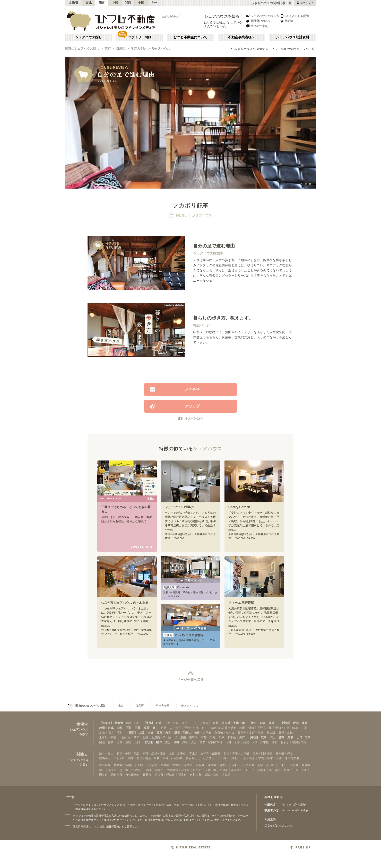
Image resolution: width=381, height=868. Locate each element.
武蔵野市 (172, 770)
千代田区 (211, 770)
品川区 (271, 765)
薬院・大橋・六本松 (256, 742)
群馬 (263, 723)
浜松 (251, 728)
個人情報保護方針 (111, 826)
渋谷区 (200, 765)
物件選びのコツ (258, 21)
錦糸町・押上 (284, 754)
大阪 (141, 733)
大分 (168, 742)
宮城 (159, 723)
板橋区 (130, 765)
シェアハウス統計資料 (292, 37)
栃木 (254, 723)
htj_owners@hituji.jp (295, 810)
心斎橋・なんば (224, 733)
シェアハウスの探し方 (262, 16)
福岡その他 (299, 742)
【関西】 (132, 733)
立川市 (224, 770)
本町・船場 (256, 733)
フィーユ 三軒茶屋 (241, 603)
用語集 (287, 21)
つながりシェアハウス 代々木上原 (125, 603)
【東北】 (149, 723)
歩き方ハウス (161, 49)
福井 (146, 728)
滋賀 (177, 733)
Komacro (176, 587)
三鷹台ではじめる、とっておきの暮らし (126, 509)
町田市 (250, 770)
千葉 (236, 723)
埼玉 (245, 723)
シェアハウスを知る (222, 16)
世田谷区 (105, 765)
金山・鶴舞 (209, 728)
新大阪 (271, 733)
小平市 (185, 770)
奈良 (168, 733)
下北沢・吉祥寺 (199, 754)
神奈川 (226, 723)
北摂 (145, 737)
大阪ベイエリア (129, 737)
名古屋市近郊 (228, 728)
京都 (150, 733)
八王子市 (301, 770)
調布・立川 (135, 758)
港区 (102, 770)
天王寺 (242, 733)
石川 (129, 728)
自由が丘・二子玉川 (112, 758)
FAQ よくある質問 (294, 16)
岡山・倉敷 (106, 742)
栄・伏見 (175, 728)
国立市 (103, 775)
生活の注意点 (257, 26)
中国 (141, 3)
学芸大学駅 (138, 49)
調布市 (159, 770)
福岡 (159, 742)
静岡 (102, 728)
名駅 (164, 728)
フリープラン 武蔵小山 (181, 507)
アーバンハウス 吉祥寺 (183, 635)
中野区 (177, 765)
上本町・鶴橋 (108, 737)
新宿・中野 (124, 754)
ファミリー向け (140, 37)
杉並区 (118, 765)
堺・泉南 (180, 737)
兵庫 (159, 733)
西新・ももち (280, 742)
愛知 (296, 723)
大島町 (226, 775)
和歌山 (187, 733)
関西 (128, 3)
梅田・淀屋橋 (203, 733)
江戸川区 (249, 765)
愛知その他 (282, 728)
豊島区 (165, 765)
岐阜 (111, 728)
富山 (155, 728)
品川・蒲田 (158, 754)
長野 (305, 723)
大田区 (141, 765)
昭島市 (171, 775)
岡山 (273, 737)
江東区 (283, 765)
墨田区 (124, 770)
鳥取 (290, 737)
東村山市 (195, 775)
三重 (138, 728)
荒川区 (294, 765)
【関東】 (205, 723)
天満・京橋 (286, 733)
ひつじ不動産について (190, 37)
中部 (115, 3)
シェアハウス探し (89, 37)
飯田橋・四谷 (221, 754)
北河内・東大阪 (161, 737)
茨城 (272, 723)
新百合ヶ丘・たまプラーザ (203, 758)
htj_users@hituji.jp (294, 804)
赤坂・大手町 (241, 754)
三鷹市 (148, 770)
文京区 (112, 770)
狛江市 (159, 775)
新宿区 (153, 765)
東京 (108, 49)
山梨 (120, 728)
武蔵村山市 (211, 775)
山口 (299, 737)
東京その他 (292, 758)
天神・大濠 (233, 742)
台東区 (235, 765)
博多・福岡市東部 (211, 742)
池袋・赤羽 (141, 754)
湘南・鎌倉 (230, 758)
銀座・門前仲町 (262, 754)
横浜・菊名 (152, 758)
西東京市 (117, 775)
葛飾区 (306, 765)
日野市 (147, 775)
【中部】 (286, 723)
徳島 (282, 737)
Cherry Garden (239, 507)
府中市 (197, 770)
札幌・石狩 (133, 723)
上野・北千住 (177, 754)
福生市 (182, 775)
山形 (168, 723)
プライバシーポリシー (279, 825)
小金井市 (237, 770)
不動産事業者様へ (241, 37)
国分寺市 (275, 770)
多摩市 (288, 770)
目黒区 (121, 49)
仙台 (185, 723)
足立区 (188, 765)
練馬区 (212, 765)
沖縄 (177, 742)
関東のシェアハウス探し (82, 49)
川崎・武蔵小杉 (173, 758)
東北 (89, 3)
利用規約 (270, 819)
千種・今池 (191, 728)
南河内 (193, 737)
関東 (102, 3)
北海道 (74, 3)
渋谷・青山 (106, 754)
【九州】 (149, 742)
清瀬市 (262, 770)
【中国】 (254, 737)
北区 (260, 765)
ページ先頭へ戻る (191, 680)
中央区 (136, 770)
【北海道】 (106, 723)
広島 (264, 737)
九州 (154, 3)
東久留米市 (132, 775)
